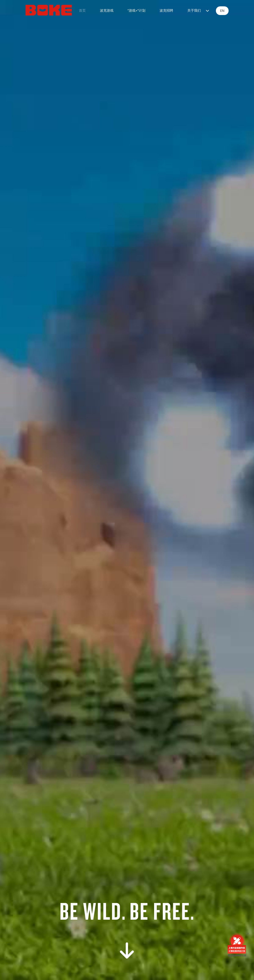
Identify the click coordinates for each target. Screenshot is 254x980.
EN (222, 11)
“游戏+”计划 (136, 10)
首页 (82, 10)
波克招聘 (166, 10)
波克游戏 (107, 10)
